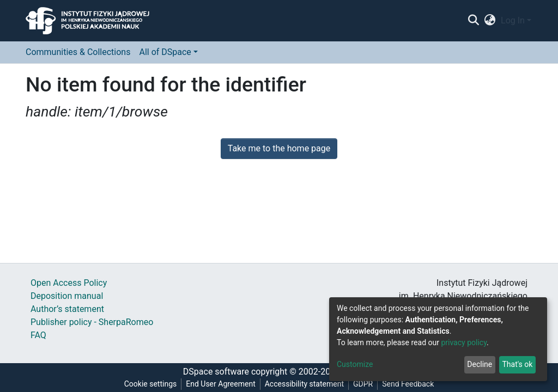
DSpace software (216, 372)
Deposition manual (67, 296)
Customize (355, 364)
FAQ (38, 335)
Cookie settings (151, 384)
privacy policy (464, 342)
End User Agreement (220, 384)
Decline (480, 364)
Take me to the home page (279, 148)
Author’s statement (67, 309)
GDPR (363, 384)
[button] (490, 21)
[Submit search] (473, 21)
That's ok (517, 364)
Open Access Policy (69, 283)
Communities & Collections (78, 52)
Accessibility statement (304, 384)
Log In (513, 20)
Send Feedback (408, 384)
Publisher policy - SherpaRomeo (92, 322)
